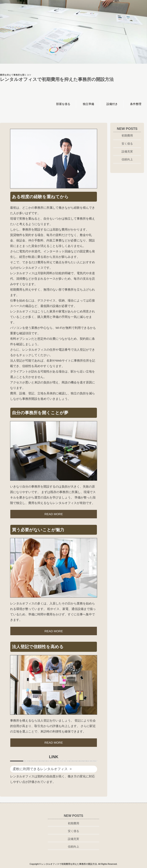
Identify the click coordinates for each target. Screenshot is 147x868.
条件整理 (136, 104)
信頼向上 (127, 159)
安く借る (127, 144)
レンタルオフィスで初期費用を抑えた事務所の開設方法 (57, 79)
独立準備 (88, 104)
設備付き (112, 104)
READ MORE (54, 514)
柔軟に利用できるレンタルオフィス (40, 769)
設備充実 (127, 151)
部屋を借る (63, 104)
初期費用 (127, 135)
